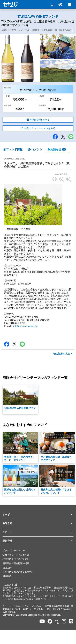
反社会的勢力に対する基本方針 (18, 572)
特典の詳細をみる (38, 120)
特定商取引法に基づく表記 (16, 559)
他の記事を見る (63, 354)
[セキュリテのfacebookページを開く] (50, 621)
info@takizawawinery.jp (26, 326)
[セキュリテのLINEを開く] (71, 621)
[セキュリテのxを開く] (57, 622)
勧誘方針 (7, 568)
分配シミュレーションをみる (38, 128)
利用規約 (7, 576)
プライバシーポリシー (14, 551)
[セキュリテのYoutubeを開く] (42, 621)
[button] (38, 515)
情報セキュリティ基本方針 (16, 555)
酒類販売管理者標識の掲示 (16, 563)
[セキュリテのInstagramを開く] (64, 621)
